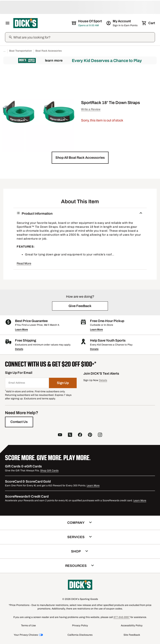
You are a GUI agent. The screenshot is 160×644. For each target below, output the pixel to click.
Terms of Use (28, 625)
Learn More (54, 60)
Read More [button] (24, 263)
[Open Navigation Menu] (7, 23)
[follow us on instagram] (100, 435)
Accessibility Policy (132, 625)
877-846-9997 (122, 617)
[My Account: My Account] (122, 23)
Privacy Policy (80, 625)
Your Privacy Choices (26, 635)
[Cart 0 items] (149, 23)
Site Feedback (132, 635)
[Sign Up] (63, 383)
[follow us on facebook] (80, 435)
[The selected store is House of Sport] (87, 23)
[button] (80, 158)
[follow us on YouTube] (60, 435)
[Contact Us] (19, 422)
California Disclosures (80, 635)
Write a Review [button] (91, 109)
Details (19, 349)
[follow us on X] (70, 435)
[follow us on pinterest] (90, 435)
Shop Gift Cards (49, 471)
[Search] (84, 37)
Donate (94, 349)
